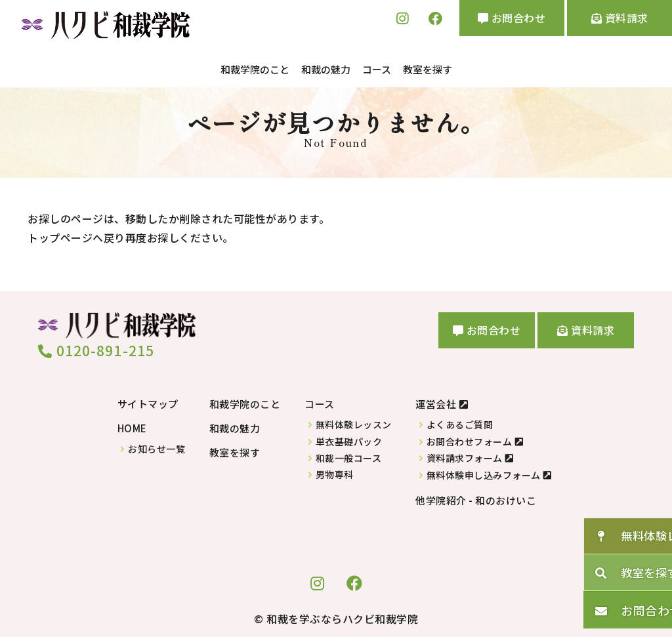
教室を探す (428, 69)
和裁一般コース (349, 456)
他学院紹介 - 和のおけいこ (476, 498)
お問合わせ (512, 18)
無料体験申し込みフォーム (484, 473)
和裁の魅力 (326, 69)
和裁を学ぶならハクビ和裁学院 (342, 617)
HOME (132, 427)
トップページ (60, 236)
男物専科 (335, 473)
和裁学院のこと (255, 69)
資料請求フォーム (465, 457)
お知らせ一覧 (157, 447)
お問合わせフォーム (470, 440)
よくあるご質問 (460, 423)
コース (377, 69)
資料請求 (620, 18)
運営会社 (436, 402)
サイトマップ (148, 402)
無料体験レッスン (354, 423)
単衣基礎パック (349, 440)
